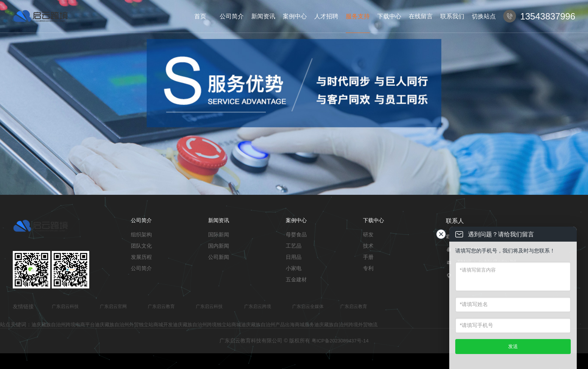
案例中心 (295, 16)
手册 (368, 257)
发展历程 (141, 257)
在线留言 (421, 16)
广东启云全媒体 (308, 306)
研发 (368, 235)
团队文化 (141, 246)
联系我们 (452, 16)
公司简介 (232, 16)
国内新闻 (219, 246)
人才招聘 (326, 16)
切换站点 (484, 16)
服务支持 (358, 16)
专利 (368, 268)
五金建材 (296, 279)
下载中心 (389, 16)
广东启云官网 (113, 306)
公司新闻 (219, 257)
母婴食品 (296, 235)
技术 (368, 246)
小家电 (294, 268)
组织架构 (141, 235)
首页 (200, 16)
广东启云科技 (65, 306)
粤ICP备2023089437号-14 (340, 341)
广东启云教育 (161, 306)
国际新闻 (219, 235)
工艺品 (294, 246)
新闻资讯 (263, 16)
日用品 (294, 257)
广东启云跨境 (258, 306)
